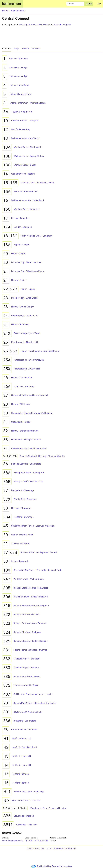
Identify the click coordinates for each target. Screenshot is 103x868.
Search (75, 3)
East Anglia (24, 25)
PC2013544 (42, 841)
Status (48, 849)
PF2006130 (30, 841)
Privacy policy (58, 849)
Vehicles (36, 49)
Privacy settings (70, 849)
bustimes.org (12, 4)
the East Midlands (39, 25)
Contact (30, 849)
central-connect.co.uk (12, 841)
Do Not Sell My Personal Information (51, 866)
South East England (62, 25)
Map (99, 4)
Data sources (39, 849)
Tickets (25, 49)
